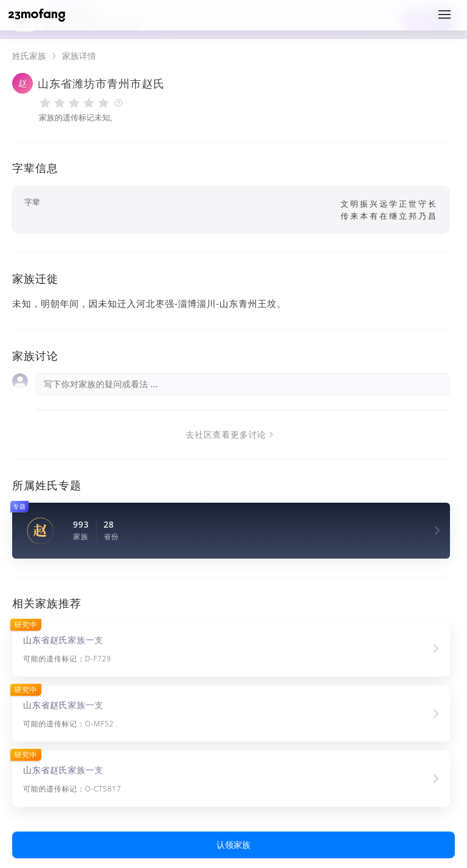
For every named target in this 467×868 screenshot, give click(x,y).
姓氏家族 (29, 56)
